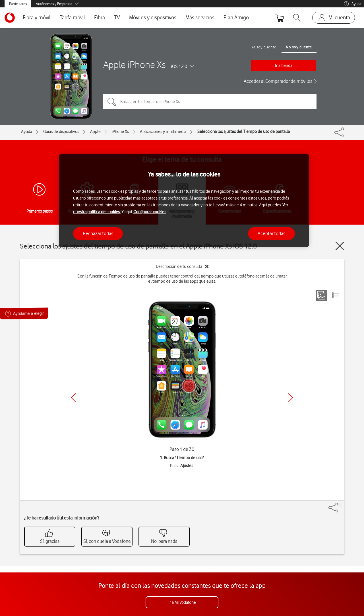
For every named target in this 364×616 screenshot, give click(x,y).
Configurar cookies (150, 212)
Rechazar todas (98, 233)
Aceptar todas (271, 233)
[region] (184, 201)
